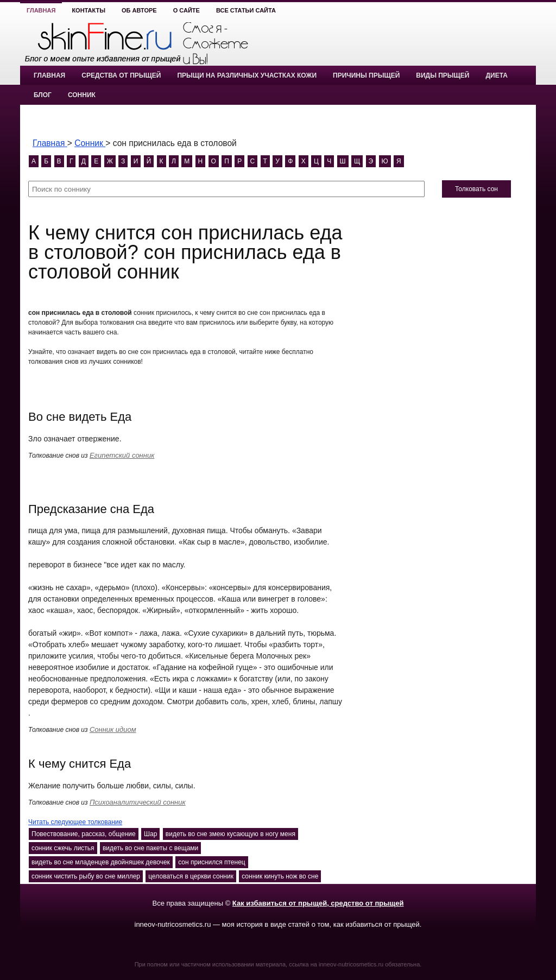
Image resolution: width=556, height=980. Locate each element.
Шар (150, 834)
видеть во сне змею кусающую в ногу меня (230, 834)
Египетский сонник (122, 455)
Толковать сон (476, 189)
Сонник (82, 95)
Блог (43, 95)
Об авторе (139, 10)
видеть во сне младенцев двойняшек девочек (101, 862)
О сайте (187, 10)
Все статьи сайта (246, 10)
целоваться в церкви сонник (191, 876)
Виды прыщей (443, 75)
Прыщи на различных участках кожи (247, 75)
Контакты (89, 10)
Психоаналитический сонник (138, 802)
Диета (496, 75)
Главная (41, 10)
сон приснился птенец (212, 862)
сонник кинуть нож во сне (280, 876)
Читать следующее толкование (75, 822)
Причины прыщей (366, 75)
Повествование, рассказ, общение (84, 834)
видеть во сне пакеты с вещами (150, 848)
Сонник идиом (113, 729)
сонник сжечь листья (63, 848)
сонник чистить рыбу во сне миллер (86, 876)
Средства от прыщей (121, 75)
